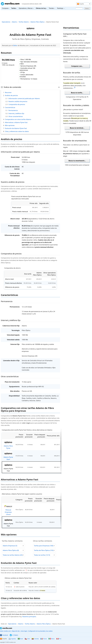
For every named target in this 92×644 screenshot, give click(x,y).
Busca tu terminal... (77, 128)
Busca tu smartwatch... (77, 161)
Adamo (14, 22)
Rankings (61, 8)
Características (10, 107)
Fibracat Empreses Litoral (8, 510)
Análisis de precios (11, 95)
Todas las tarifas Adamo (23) (13, 555)
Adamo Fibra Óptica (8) (11, 550)
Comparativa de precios (17, 104)
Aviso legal (24, 631)
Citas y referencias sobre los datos (17, 131)
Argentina (12, 639)
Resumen (8, 92)
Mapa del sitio (16, 631)
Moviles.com (10, 4)
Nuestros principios (29, 617)
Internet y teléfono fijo (16, 113)
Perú (59, 639)
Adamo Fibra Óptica (37, 22)
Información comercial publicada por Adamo (24, 98)
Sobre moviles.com (5, 631)
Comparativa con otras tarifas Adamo (18, 119)
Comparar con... (77, 66)
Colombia (35, 639)
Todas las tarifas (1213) (42, 555)
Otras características (16, 116)
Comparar (6, 8)
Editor (15, 45)
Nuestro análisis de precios (18, 101)
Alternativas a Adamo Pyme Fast (16, 122)
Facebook (4, 635)
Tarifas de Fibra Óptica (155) (44, 550)
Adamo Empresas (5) (10, 546)
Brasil (20, 639)
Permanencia (13, 110)
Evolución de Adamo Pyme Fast (16, 128)
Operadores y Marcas (26, 8)
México (52, 639)
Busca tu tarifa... (77, 93)
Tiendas (52, 8)
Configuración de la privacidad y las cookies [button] (40, 631)
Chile (27, 639)
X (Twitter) (14, 635)
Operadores (6, 22)
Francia (44, 639)
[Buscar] (79, 8)
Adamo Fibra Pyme (8, 444)
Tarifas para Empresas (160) (44, 546)
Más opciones (10, 125)
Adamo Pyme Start (8, 456)
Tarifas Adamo (24, 22)
